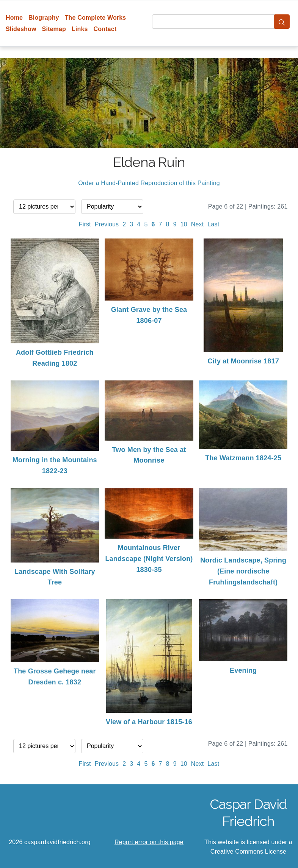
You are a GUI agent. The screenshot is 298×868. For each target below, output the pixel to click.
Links (80, 29)
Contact (105, 29)
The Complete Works (96, 18)
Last (213, 224)
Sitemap (54, 29)
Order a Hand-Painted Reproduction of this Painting (149, 183)
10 (184, 224)
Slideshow (21, 29)
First (85, 224)
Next (198, 224)
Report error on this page (149, 842)
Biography (44, 18)
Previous (107, 224)
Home (14, 18)
